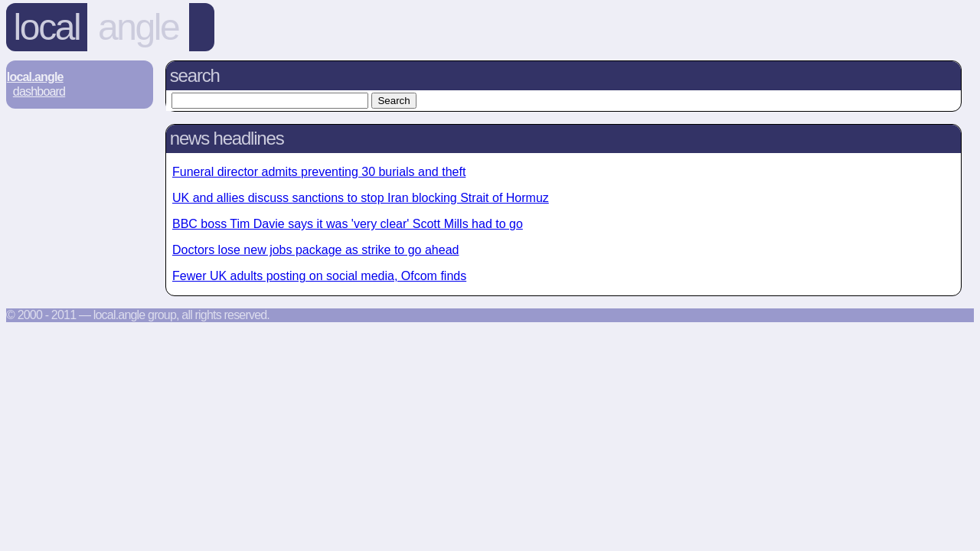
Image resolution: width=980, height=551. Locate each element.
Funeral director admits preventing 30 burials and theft (319, 172)
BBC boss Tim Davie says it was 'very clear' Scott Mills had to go (348, 224)
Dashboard (39, 91)
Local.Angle (35, 77)
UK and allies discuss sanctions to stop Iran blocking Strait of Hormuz (361, 198)
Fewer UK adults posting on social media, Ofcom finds (319, 276)
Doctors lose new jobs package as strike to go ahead (315, 250)
